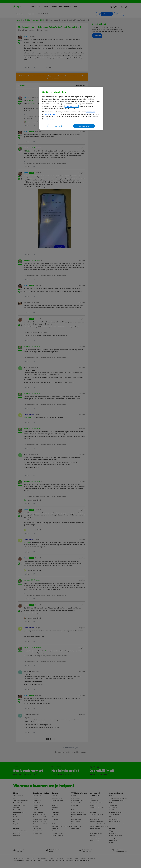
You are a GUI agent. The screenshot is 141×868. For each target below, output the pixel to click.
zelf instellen (49, 119)
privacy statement (51, 114)
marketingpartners (72, 106)
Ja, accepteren (84, 126)
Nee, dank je (58, 126)
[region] (71, 108)
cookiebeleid (91, 112)
